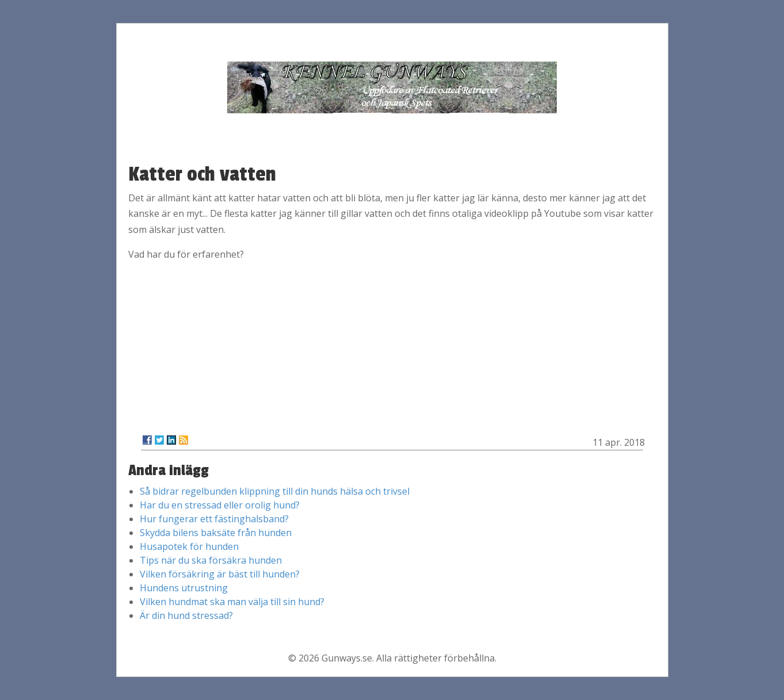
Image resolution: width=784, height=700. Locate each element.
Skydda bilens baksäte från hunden (216, 533)
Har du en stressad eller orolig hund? (220, 505)
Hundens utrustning (184, 588)
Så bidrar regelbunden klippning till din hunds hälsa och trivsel (275, 491)
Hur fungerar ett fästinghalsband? (214, 519)
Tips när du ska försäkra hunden (211, 560)
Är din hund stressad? (186, 615)
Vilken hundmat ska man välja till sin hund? (232, 602)
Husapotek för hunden (189, 546)
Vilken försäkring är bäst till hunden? (220, 574)
